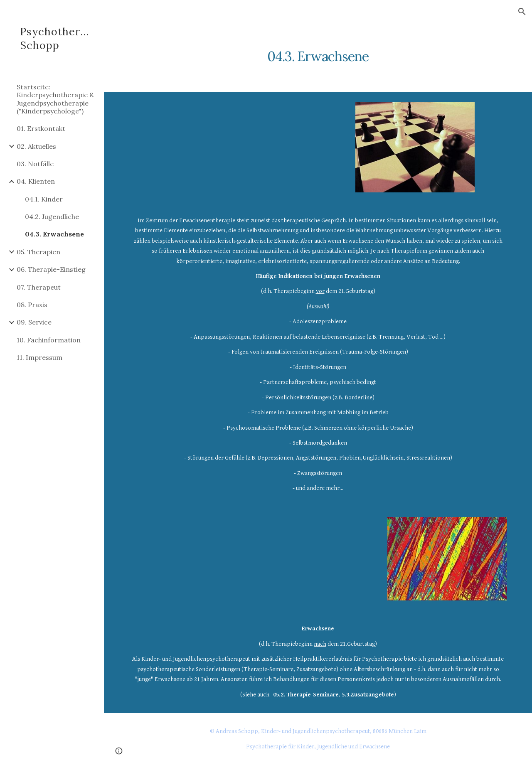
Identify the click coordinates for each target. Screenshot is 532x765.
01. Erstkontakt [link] (41, 128)
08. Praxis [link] (32, 305)
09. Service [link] (34, 322)
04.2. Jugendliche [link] (52, 216)
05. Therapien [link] (38, 252)
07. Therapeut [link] (39, 287)
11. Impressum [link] (39, 357)
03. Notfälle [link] (35, 164)
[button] (522, 12)
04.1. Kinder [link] (44, 199)
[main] (318, 52)
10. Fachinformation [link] (49, 340)
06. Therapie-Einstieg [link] (51, 269)
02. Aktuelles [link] (36, 146)
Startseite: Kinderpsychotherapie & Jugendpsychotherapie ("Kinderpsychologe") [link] (55, 99)
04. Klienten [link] (36, 181)
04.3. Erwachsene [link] (54, 234)
